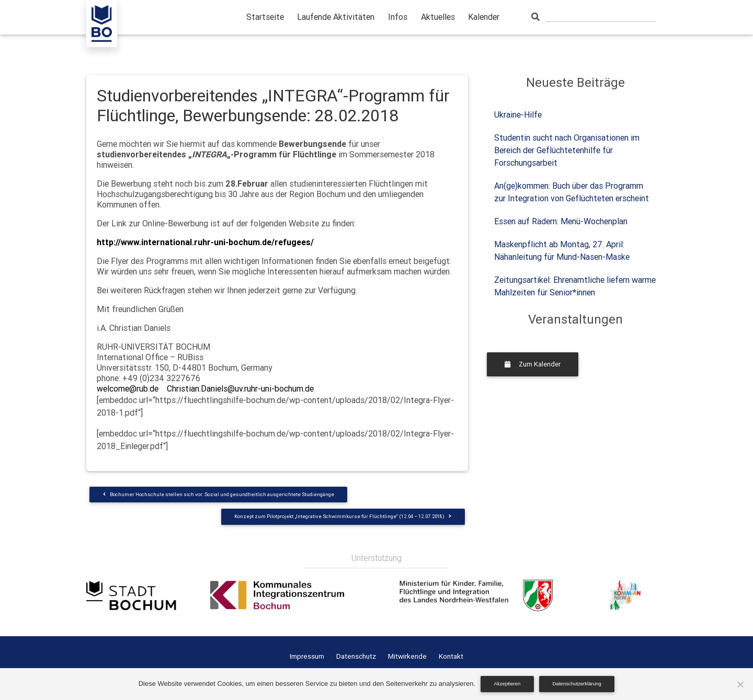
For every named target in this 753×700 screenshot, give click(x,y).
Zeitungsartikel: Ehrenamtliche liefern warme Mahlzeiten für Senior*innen (575, 286)
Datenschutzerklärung (577, 684)
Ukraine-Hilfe (518, 114)
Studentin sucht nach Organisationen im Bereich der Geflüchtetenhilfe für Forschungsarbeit (567, 150)
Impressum (307, 656)
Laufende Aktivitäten (336, 17)
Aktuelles (438, 17)
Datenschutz (356, 656)
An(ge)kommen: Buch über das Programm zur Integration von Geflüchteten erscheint (572, 192)
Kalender (484, 17)
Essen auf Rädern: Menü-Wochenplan (561, 221)
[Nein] (740, 684)
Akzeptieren (507, 684)
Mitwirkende (407, 656)
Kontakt (451, 656)
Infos (398, 17)
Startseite (265, 17)
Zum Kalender (533, 364)
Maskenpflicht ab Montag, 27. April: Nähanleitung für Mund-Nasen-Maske (562, 250)
